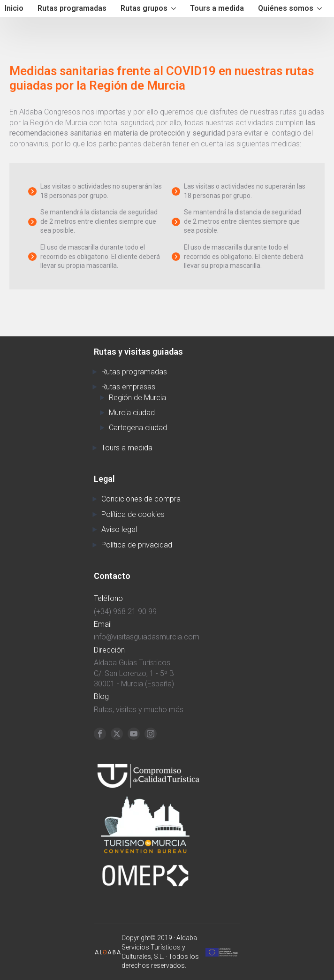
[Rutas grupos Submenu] (174, 8)
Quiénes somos (286, 8)
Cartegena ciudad (138, 428)
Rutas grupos (144, 8)
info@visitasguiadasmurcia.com (147, 637)
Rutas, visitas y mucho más (139, 710)
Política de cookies (133, 514)
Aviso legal (119, 529)
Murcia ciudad (132, 413)
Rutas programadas (72, 8)
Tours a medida (217, 8)
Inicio (14, 8)
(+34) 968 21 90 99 (125, 612)
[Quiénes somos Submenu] (320, 8)
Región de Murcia (137, 398)
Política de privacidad (137, 545)
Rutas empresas (128, 387)
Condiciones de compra (141, 499)
